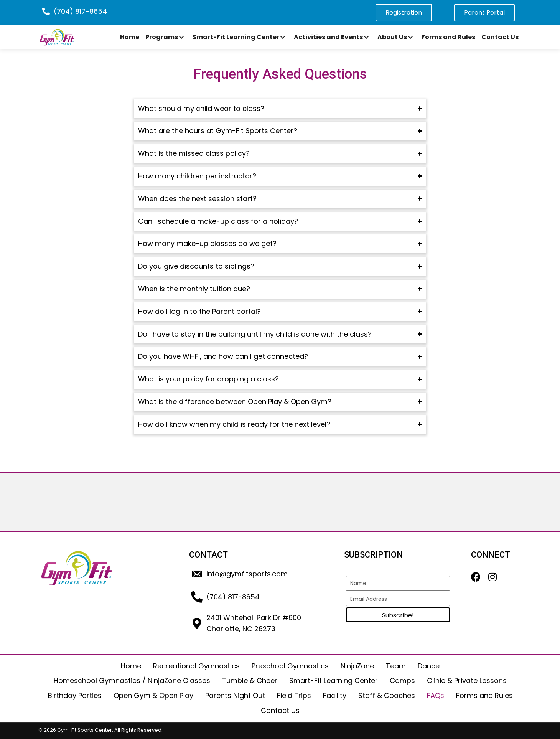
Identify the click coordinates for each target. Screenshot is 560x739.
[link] (130, 37)
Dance (429, 666)
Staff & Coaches (387, 695)
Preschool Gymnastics (290, 666)
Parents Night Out (235, 695)
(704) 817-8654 (80, 11)
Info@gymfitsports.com (247, 574)
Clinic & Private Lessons (467, 680)
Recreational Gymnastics (196, 666)
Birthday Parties (75, 695)
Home (131, 666)
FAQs (436, 695)
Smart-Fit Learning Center (334, 680)
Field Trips (294, 695)
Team (396, 666)
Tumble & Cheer (250, 680)
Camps (402, 680)
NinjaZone (357, 666)
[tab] (280, 109)
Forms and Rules (484, 695)
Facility (335, 695)
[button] (181, 37)
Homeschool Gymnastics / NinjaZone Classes (132, 680)
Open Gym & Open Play (153, 695)
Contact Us (280, 710)
